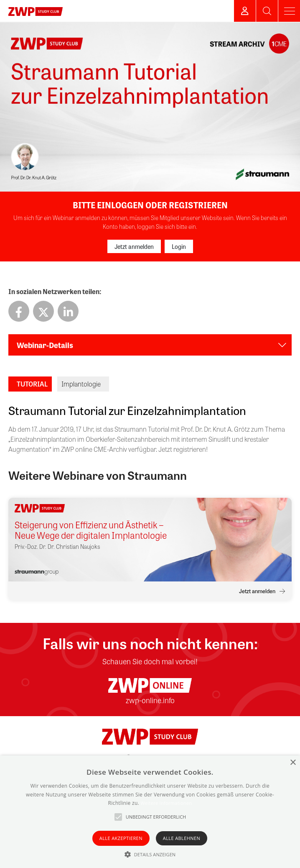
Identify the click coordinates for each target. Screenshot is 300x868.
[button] (150, 854)
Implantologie (81, 384)
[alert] (150, 812)
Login (179, 246)
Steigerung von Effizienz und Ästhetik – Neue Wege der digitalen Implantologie (91, 530)
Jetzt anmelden (134, 246)
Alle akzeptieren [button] (121, 838)
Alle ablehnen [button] (182, 838)
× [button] (293, 763)
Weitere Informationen (166, 803)
